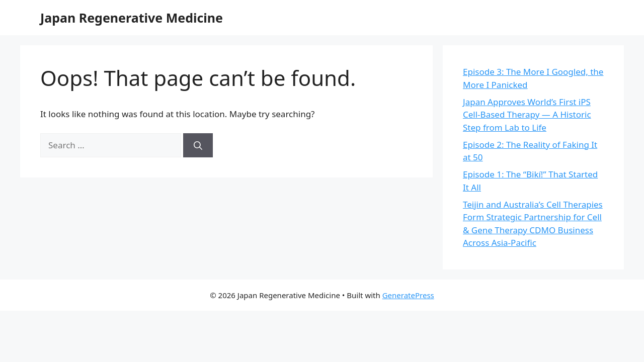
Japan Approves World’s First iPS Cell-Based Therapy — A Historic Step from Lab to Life (527, 115)
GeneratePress (408, 295)
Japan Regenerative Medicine (132, 18)
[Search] (198, 145)
